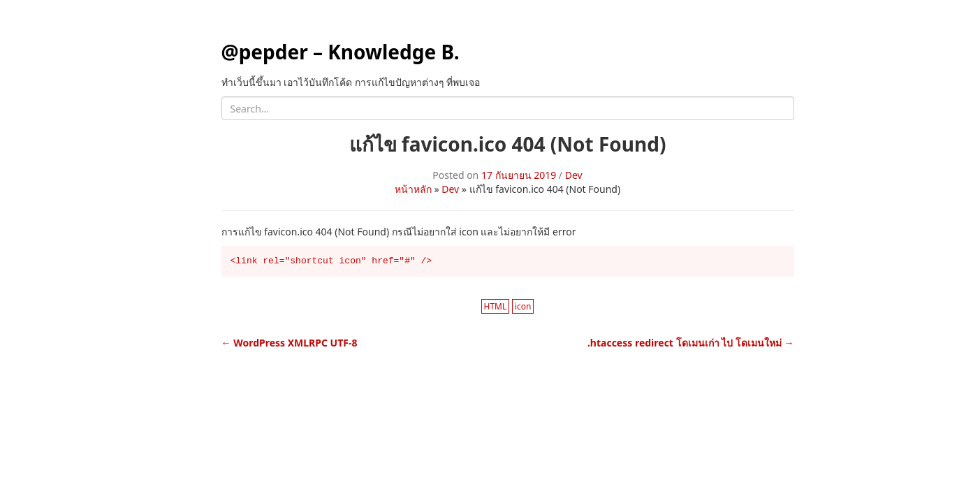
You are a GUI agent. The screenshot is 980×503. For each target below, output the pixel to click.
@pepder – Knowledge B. (341, 52)
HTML (496, 306)
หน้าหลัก (413, 189)
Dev (574, 175)
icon (523, 306)
